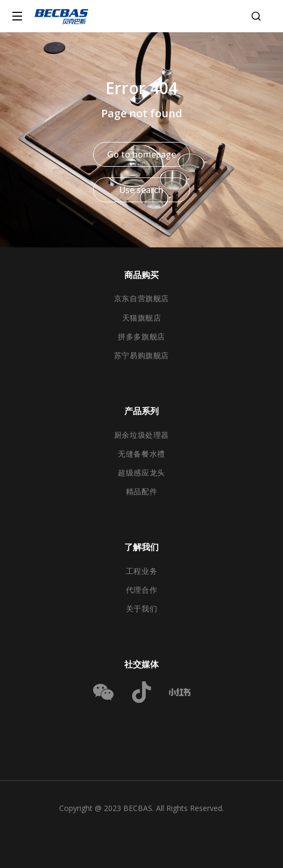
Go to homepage (141, 154)
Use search (141, 190)
